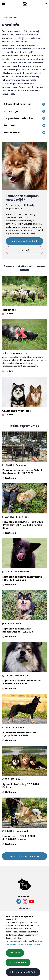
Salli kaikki (15, 953)
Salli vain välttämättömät (23, 972)
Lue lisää (24, 250)
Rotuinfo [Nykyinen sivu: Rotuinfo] (14, 17)
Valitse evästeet (18, 962)
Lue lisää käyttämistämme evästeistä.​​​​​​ (24, 944)
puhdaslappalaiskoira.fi (24, 241)
